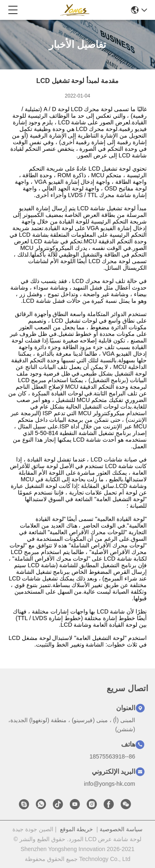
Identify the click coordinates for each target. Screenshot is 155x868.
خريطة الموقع (77, 829)
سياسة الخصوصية (121, 829)
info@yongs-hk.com (110, 784)
